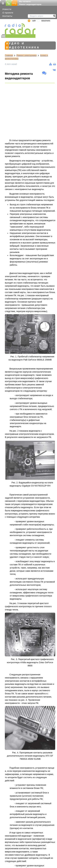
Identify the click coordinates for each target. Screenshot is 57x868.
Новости (7, 9)
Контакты (7, 16)
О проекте (8, 13)
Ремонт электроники (27, 55)
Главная (9, 55)
